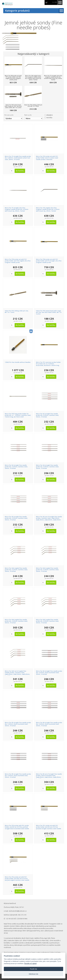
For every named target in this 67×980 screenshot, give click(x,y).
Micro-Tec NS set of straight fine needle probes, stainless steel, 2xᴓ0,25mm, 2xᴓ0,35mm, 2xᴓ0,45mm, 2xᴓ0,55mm (49, 518)
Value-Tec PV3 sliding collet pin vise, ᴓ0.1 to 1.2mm (17, 312)
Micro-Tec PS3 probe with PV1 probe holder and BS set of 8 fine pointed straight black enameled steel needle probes (17, 828)
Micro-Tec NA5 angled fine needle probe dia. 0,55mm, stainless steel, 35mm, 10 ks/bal (47, 621)
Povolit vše (34, 969)
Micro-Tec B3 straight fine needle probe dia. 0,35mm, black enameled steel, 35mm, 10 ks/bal (18, 724)
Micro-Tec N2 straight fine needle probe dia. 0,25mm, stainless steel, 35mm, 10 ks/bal (47, 415)
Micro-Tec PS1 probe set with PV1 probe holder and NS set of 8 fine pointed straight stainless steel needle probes (49, 828)
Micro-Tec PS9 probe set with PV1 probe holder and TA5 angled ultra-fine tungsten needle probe (18, 261)
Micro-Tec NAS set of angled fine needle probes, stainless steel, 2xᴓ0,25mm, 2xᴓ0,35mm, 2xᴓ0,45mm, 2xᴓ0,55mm (17, 673)
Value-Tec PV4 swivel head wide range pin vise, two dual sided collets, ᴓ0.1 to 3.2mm (49, 312)
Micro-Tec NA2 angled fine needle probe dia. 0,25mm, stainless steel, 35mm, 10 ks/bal (16, 570)
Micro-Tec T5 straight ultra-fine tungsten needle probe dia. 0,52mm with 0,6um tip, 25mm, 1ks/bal (17, 209)
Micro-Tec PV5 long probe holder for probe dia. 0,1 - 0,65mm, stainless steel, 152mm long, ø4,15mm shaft (18, 415)
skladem (50, 115)
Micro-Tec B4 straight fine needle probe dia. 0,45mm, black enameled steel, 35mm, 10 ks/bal (49, 724)
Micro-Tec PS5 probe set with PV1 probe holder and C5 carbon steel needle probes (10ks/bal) (47, 158)
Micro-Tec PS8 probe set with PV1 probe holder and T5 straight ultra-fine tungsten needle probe (49, 261)
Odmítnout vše (33, 974)
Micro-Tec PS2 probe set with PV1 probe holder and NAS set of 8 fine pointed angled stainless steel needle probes (17, 879)
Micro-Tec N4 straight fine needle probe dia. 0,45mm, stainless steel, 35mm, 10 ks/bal (47, 467)
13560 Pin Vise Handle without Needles (18, 362)
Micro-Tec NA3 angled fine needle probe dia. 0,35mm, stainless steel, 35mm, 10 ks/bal (47, 570)
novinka (49, 118)
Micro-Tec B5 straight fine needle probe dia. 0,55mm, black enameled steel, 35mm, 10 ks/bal (18, 776)
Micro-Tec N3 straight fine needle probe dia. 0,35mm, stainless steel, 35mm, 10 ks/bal (16, 467)
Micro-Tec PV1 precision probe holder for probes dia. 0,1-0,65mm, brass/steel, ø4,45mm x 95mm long (48, 364)
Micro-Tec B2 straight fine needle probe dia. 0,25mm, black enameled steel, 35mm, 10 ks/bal (49, 673)
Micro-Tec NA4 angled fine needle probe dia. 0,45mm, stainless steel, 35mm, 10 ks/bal (16, 621)
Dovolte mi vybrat (30, 964)
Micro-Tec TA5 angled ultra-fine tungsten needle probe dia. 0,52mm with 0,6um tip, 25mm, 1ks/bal (48, 209)
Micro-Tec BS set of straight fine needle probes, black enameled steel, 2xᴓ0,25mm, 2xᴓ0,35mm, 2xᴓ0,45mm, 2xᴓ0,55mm (49, 776)
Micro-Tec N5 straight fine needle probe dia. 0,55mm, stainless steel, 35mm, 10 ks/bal (16, 518)
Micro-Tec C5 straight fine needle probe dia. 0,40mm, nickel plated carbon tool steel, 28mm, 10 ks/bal (18, 158)
